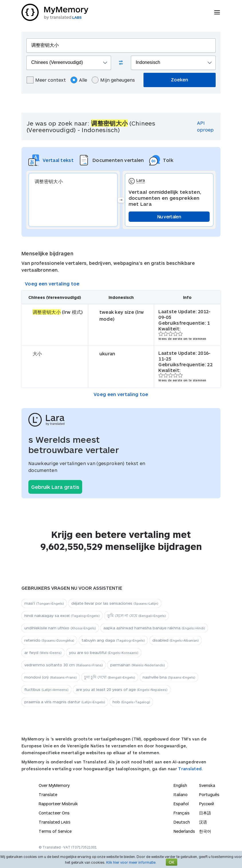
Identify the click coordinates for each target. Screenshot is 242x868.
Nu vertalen (169, 216)
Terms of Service (55, 831)
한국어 (205, 831)
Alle (79, 80)
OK (172, 862)
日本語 (205, 813)
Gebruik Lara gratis (55, 487)
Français (182, 813)
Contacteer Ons (54, 813)
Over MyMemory (54, 785)
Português (209, 794)
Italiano (181, 794)
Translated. (190, 769)
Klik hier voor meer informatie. (131, 862)
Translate (48, 794)
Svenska (207, 785)
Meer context (46, 80)
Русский (206, 804)
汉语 (203, 822)
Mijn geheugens (113, 80)
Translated (55, 822)
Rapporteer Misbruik (58, 804)
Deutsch (182, 822)
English (180, 785)
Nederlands (184, 831)
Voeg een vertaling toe (52, 284)
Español (181, 804)
